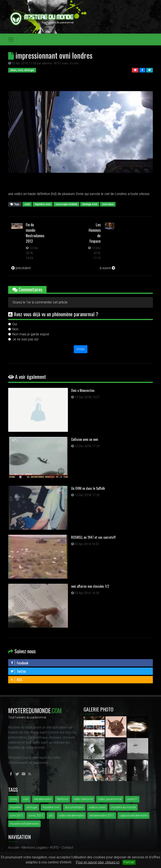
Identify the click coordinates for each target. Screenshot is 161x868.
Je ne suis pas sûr (25, 339)
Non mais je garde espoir (31, 334)
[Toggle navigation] (11, 40)
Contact (67, 848)
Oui (15, 324)
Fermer (129, 862)
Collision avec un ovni (85, 439)
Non (15, 329)
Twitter (18, 671)
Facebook (19, 663)
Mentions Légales (34, 848)
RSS (16, 680)
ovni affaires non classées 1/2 (90, 586)
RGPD (54, 848)
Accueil (14, 848)
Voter (81, 349)
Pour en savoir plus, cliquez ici (98, 862)
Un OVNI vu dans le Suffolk (88, 488)
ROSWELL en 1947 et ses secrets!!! (93, 537)
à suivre (107, 268)
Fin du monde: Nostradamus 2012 (35, 233)
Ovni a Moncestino (83, 390)
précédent (21, 268)
